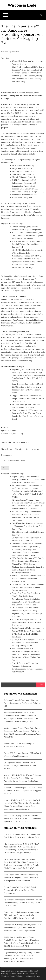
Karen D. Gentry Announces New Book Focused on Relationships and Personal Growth (28, 579)
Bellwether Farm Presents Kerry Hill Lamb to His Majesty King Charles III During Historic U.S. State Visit (23, 903)
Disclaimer (20, 449)
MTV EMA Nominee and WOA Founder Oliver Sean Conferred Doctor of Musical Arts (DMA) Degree (28, 561)
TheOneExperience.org (22, 361)
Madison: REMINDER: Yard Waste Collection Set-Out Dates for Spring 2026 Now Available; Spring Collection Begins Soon (23, 778)
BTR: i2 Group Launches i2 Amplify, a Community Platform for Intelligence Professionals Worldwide (28, 236)
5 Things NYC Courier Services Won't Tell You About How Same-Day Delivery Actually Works (28, 643)
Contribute (12, 974)
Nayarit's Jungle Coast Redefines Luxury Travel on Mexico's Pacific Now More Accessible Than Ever (28, 480)
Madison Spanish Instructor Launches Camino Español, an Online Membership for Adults (28, 570)
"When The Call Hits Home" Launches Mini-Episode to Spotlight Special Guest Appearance (28, 587)
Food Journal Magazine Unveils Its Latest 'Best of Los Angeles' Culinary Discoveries (27, 622)
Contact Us (33, 974)
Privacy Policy (22, 974)
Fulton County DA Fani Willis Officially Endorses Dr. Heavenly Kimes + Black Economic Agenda (20, 890)
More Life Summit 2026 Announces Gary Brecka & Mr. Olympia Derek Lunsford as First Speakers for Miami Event (21, 878)
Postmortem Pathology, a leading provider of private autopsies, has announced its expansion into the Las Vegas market (23, 928)
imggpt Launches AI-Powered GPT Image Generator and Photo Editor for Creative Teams (28, 399)
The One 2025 (7, 306)
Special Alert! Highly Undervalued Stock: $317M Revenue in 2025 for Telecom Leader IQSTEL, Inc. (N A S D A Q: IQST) (22, 819)
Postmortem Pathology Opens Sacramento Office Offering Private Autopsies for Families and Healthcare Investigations (22, 915)
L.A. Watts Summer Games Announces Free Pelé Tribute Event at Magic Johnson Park (28, 244)
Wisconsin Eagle (22, 5)
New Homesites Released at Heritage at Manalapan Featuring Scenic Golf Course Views (28, 526)
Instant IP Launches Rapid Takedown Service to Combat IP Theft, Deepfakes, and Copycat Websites (23, 791)
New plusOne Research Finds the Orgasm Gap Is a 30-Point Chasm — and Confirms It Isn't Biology (27, 602)
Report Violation (33, 449)
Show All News (7, 449)
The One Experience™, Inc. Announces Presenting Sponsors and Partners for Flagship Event (22, 34)
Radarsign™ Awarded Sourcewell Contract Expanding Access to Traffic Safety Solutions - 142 (23, 703)
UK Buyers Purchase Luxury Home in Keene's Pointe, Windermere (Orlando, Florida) (20, 766)
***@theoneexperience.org (12, 434)
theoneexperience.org (27, 107)
